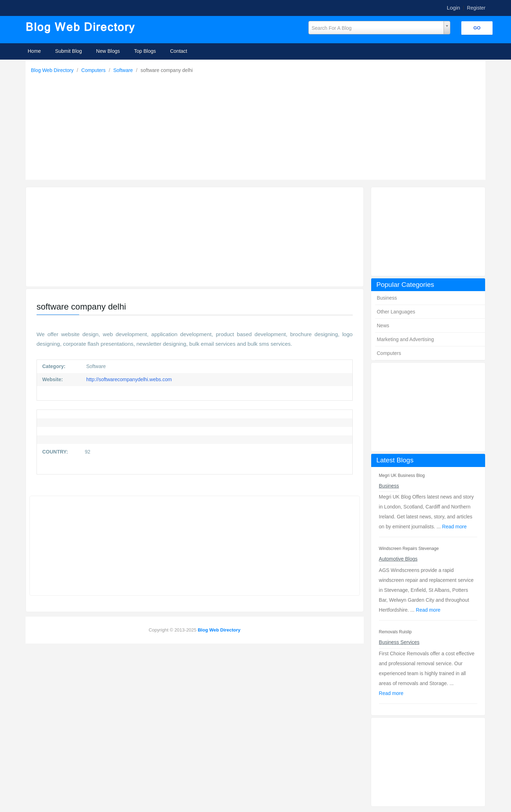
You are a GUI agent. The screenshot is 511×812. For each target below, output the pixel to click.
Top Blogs (145, 51)
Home (34, 51)
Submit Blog (68, 51)
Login (454, 8)
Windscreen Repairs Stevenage (409, 549)
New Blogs (108, 51)
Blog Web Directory (53, 70)
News (383, 326)
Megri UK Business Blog (402, 475)
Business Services (399, 642)
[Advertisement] (257, 125)
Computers (94, 70)
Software (124, 70)
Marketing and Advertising (405, 339)
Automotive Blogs (398, 559)
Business (387, 298)
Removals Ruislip (395, 632)
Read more (454, 527)
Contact (178, 51)
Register (476, 8)
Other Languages (396, 312)
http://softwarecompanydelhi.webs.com (128, 379)
